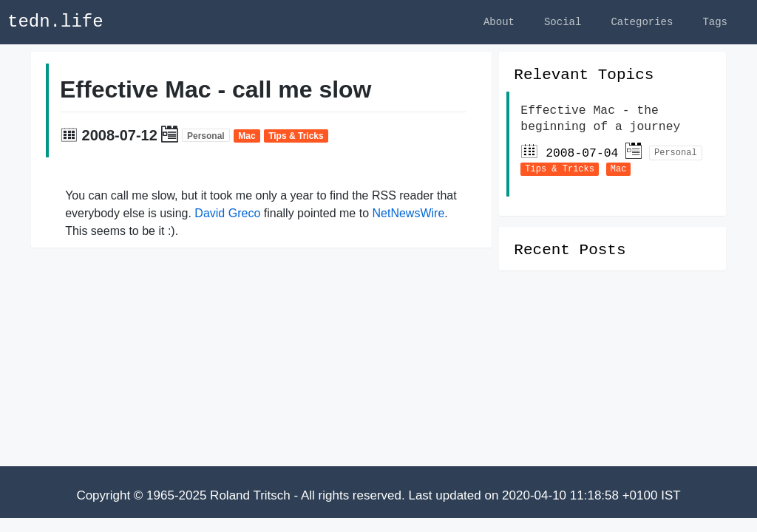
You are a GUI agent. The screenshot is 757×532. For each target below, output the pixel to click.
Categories (642, 22)
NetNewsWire (408, 215)
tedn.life (55, 22)
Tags (715, 22)
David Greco (227, 215)
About (499, 22)
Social (563, 22)
